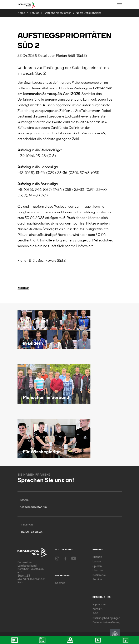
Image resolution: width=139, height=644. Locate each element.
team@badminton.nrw (34, 507)
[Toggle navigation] (119, 5)
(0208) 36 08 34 (32, 532)
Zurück (23, 289)
